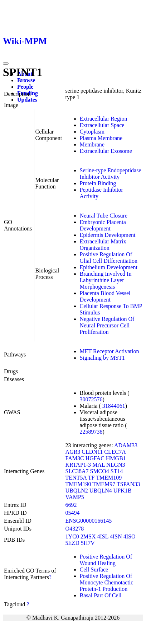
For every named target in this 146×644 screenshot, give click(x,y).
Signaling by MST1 (102, 358)
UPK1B (123, 491)
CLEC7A (115, 452)
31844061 (114, 406)
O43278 (75, 529)
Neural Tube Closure (104, 216)
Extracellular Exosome (106, 151)
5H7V (88, 543)
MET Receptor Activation (109, 351)
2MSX (88, 536)
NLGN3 (116, 465)
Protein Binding (98, 183)
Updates (27, 100)
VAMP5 (75, 497)
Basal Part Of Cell (101, 595)
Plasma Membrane (101, 138)
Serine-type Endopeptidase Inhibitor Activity (111, 174)
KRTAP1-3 (78, 465)
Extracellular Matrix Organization (103, 245)
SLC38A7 (77, 471)
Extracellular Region (104, 119)
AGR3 (73, 452)
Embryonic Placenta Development (103, 225)
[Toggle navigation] (6, 64)
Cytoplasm (92, 132)
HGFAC (95, 458)
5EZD (72, 543)
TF (91, 478)
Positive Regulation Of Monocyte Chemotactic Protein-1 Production (107, 582)
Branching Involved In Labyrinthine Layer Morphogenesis (106, 280)
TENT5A (76, 478)
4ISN (116, 536)
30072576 (91, 399)
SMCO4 (99, 471)
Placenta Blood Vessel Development (105, 296)
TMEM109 (109, 478)
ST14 (117, 471)
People (25, 87)
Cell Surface (94, 570)
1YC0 (72, 536)
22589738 (91, 432)
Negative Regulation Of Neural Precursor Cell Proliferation (107, 325)
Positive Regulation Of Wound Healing (106, 560)
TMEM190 (78, 484)
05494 (73, 513)
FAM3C (75, 458)
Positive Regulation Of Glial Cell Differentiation (109, 258)
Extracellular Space (102, 125)
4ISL (103, 536)
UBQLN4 (101, 491)
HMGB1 (116, 458)
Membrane (92, 144)
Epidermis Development (108, 235)
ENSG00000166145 (89, 521)
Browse (26, 80)
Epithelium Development (109, 267)
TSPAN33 (128, 484)
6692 (71, 505)
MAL (99, 465)
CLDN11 (92, 452)
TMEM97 (104, 484)
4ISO (130, 536)
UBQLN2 (77, 491)
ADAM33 (126, 445)
